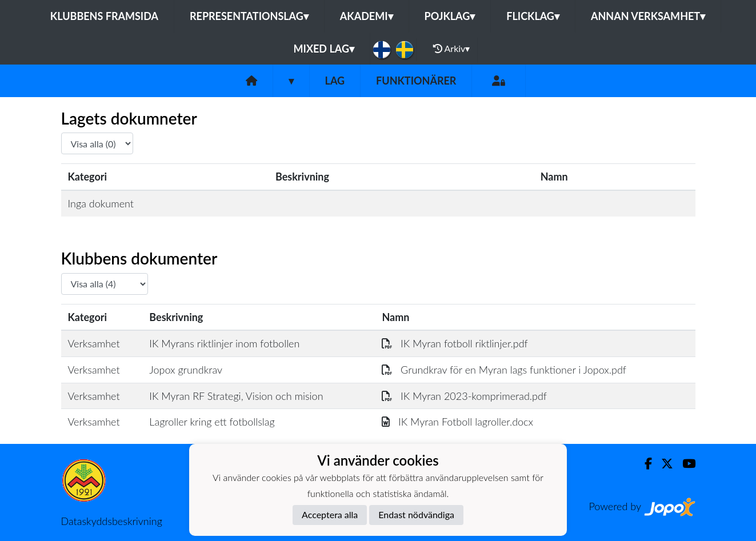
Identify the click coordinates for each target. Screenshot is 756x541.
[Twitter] (663, 464)
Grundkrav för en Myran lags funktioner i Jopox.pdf (504, 370)
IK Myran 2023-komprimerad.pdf (464, 396)
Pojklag (450, 16)
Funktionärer (416, 81)
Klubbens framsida (104, 16)
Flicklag (533, 16)
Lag (335, 81)
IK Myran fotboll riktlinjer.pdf (455, 343)
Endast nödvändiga (416, 514)
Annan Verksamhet (648, 16)
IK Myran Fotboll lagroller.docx (457, 422)
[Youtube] (684, 464)
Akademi (367, 16)
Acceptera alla (330, 514)
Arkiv (451, 49)
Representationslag (249, 16)
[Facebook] (644, 464)
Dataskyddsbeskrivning (112, 521)
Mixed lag (324, 49)
